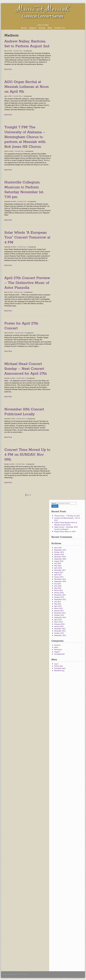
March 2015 (58, 608)
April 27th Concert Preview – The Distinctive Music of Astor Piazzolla (27, 283)
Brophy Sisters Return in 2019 (65, 531)
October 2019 (59, 554)
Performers (58, 650)
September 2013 (60, 635)
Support (33, 28)
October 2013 (59, 633)
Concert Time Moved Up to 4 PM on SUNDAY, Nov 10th (27, 455)
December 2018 (60, 557)
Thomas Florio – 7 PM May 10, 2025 (67, 516)
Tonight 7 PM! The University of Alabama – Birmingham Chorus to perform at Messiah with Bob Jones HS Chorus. (25, 137)
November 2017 (60, 570)
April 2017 (58, 575)
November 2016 (60, 579)
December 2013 (60, 629)
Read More (8, 69)
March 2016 (58, 590)
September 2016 (60, 581)
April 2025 (58, 548)
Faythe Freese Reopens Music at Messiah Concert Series (66, 524)
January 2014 (59, 626)
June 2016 (58, 586)
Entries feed (58, 666)
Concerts (57, 645)
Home (24, 28)
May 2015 (58, 604)
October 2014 (59, 615)
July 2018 (58, 563)
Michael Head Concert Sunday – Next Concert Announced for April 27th (26, 369)
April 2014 (58, 620)
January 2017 (59, 577)
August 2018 (59, 561)
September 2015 (60, 599)
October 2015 (59, 597)
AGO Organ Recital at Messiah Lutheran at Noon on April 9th (27, 87)
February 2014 (59, 624)
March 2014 (58, 622)
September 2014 (60, 617)
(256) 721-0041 (43, 25)
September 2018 (60, 559)
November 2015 (60, 595)
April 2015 (58, 606)
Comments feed (60, 668)
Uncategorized (59, 654)
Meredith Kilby (18, 51)
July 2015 (58, 602)
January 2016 (59, 593)
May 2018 (58, 566)
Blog (50, 28)
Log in (56, 664)
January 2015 (59, 611)
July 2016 (58, 584)
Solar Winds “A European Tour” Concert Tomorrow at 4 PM (27, 237)
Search (54, 503)
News (56, 647)
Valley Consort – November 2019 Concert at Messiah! (66, 528)
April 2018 (58, 568)
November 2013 (60, 631)
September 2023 (60, 550)
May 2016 (58, 588)
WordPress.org (59, 671)
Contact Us (60, 28)
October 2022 (59, 552)
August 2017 (59, 572)
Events (42, 28)
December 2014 (60, 613)
